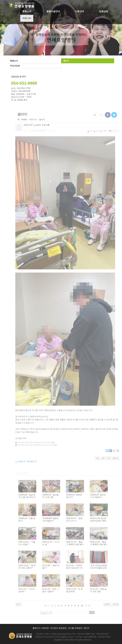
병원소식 (14, 61)
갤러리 (66, 61)
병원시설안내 (53, 11)
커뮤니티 (27, 18)
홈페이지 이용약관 (41, 628)
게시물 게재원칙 (75, 628)
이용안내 (79, 11)
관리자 (87, 628)
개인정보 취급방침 (58, 628)
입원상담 (104, 11)
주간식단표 (15, 66)
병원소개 (27, 11)
